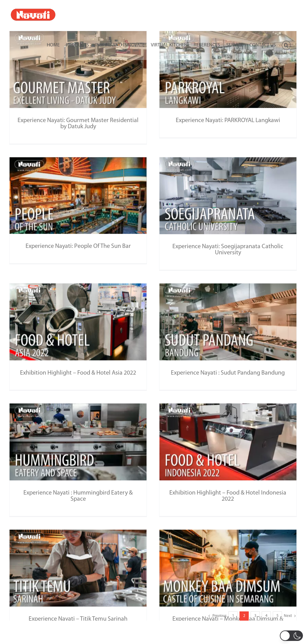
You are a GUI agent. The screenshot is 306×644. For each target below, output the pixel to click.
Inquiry (153, 602)
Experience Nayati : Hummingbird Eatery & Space (78, 480)
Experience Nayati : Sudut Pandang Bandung (233, 358)
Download (153, 626)
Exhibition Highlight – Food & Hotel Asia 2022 (88, 358)
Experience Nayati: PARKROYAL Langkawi (223, 121)
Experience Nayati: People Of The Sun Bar (98, 234)
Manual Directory (153, 639)
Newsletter (153, 614)
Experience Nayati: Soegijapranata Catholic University (213, 248)
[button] (286, 45)
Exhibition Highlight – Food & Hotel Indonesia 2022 (223, 480)
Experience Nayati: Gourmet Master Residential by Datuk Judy (78, 124)
